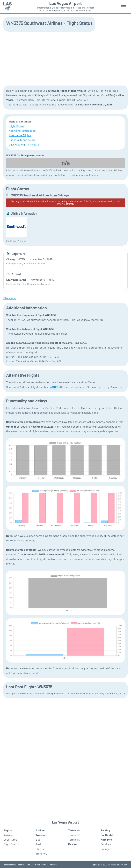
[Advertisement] (65, 58)
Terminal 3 (74, 839)
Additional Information (22, 131)
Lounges (106, 849)
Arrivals (8, 835)
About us (54, 865)
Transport (42, 835)
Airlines (41, 830)
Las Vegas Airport (65, 3)
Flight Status (17, 126)
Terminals (74, 830)
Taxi (38, 844)
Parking (105, 830)
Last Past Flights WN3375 (24, 144)
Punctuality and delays (22, 140)
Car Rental (107, 835)
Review (73, 844)
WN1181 (54, 387)
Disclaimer (35, 865)
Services (106, 844)
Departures (10, 839)
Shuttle (40, 849)
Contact (45, 865)
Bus (38, 839)
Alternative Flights (20, 135)
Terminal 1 (74, 835)
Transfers (42, 853)
